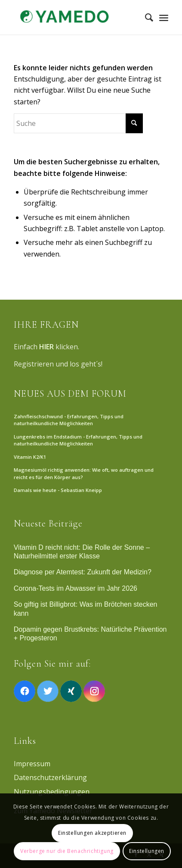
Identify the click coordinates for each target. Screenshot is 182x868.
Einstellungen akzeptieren (92, 833)
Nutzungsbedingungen (52, 792)
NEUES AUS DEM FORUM (70, 394)
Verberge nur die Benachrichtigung (67, 851)
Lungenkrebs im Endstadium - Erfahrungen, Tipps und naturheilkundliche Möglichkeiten (78, 440)
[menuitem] (145, 17)
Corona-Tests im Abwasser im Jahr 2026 (76, 588)
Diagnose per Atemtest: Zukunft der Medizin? (83, 572)
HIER (46, 347)
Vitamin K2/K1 (30, 457)
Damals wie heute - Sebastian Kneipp (58, 490)
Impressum (32, 764)
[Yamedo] (76, 17)
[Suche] (145, 17)
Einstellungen (147, 851)
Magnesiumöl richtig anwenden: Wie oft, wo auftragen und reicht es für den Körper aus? (84, 473)
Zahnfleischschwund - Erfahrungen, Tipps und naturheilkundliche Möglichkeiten (69, 420)
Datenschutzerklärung (50, 777)
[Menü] (164, 17)
